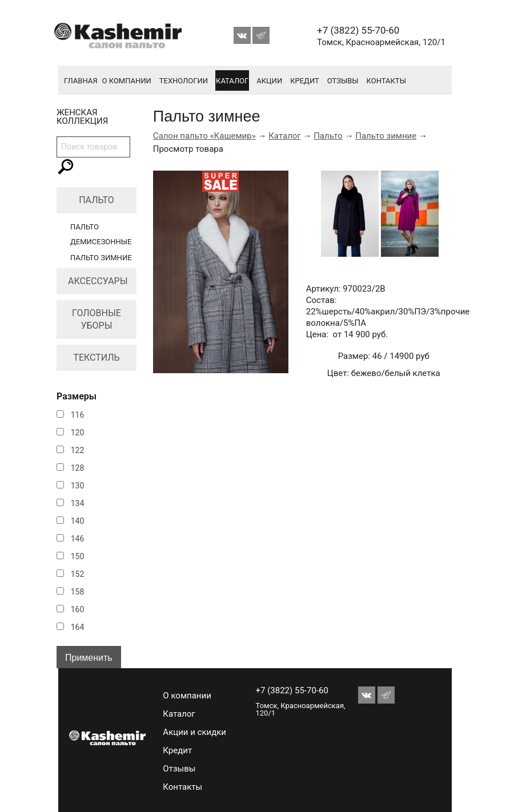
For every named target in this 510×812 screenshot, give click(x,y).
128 (78, 468)
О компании (127, 81)
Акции (269, 81)
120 (78, 433)
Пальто (97, 200)
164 (78, 627)
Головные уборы (97, 319)
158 (78, 592)
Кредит (305, 81)
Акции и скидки (194, 732)
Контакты (386, 81)
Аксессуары (98, 281)
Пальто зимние (101, 258)
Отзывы (343, 81)
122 (78, 450)
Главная (81, 81)
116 (78, 415)
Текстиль (96, 357)
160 (78, 609)
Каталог (232, 81)
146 (78, 539)
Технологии (184, 81)
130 (78, 486)
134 (78, 503)
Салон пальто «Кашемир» (204, 136)
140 (78, 521)
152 (78, 574)
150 (78, 556)
